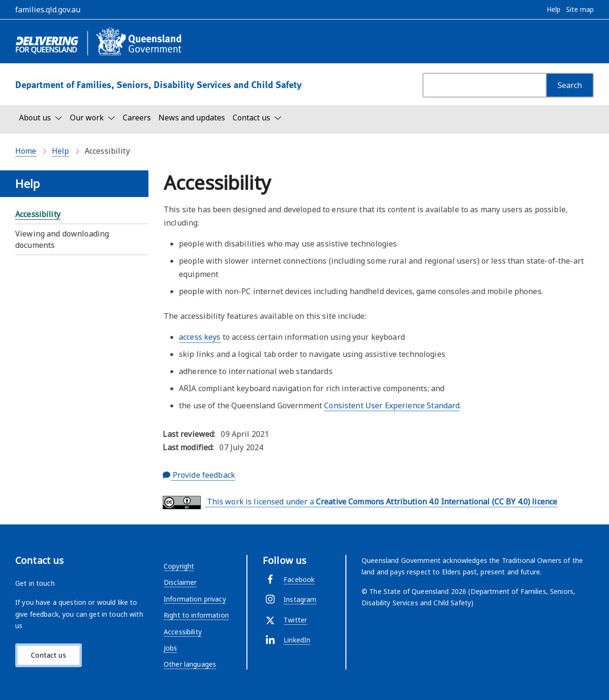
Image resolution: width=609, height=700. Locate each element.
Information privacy (195, 599)
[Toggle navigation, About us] (41, 118)
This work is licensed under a (360, 503)
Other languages (190, 664)
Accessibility (38, 214)
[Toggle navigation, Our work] (93, 118)
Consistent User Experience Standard (392, 405)
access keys (200, 337)
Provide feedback (199, 475)
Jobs (171, 648)
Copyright (179, 566)
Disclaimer (180, 582)
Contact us (48, 655)
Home (26, 151)
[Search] (570, 85)
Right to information (196, 615)
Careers (137, 118)
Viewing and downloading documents (62, 239)
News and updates (192, 118)
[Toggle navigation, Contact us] (257, 118)
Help (61, 151)
